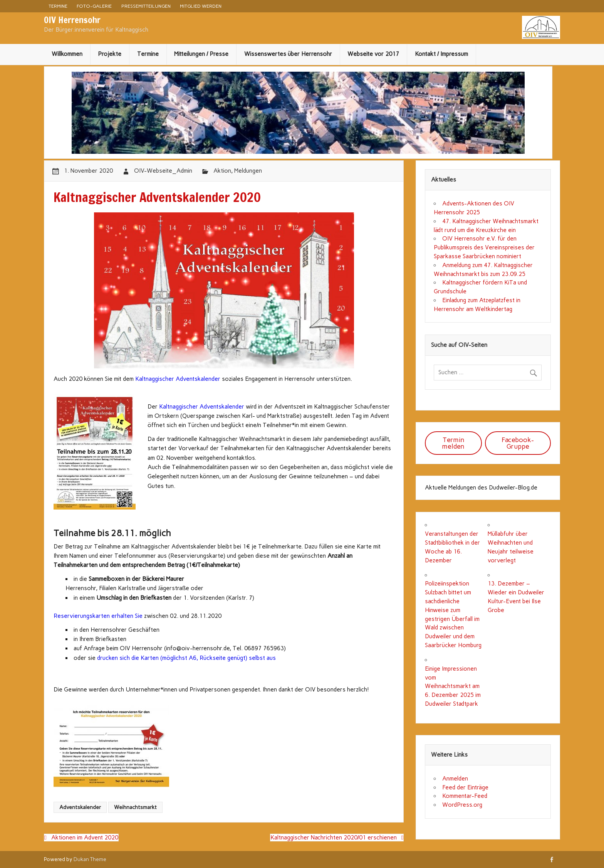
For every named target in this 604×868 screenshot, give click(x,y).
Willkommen (67, 54)
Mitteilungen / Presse (201, 54)
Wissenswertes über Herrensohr (288, 54)
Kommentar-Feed (465, 796)
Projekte (110, 54)
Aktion (222, 171)
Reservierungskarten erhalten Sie (98, 616)
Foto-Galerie (94, 6)
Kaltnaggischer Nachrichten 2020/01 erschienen (334, 838)
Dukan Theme (90, 859)
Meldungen (248, 171)
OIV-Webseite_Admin (163, 171)
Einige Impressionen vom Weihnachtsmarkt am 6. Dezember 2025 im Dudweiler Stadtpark (453, 686)
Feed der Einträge (465, 787)
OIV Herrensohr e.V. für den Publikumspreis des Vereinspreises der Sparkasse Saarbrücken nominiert (484, 247)
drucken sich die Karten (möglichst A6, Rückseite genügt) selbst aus (186, 658)
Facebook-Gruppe (518, 443)
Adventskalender (80, 807)
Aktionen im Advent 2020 (85, 838)
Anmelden (455, 779)
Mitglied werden (201, 6)
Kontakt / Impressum (441, 54)
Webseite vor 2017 (373, 54)
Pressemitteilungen (146, 6)
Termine (58, 6)
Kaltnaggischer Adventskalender (178, 379)
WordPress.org (462, 805)
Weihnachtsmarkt (135, 807)
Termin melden (453, 443)
